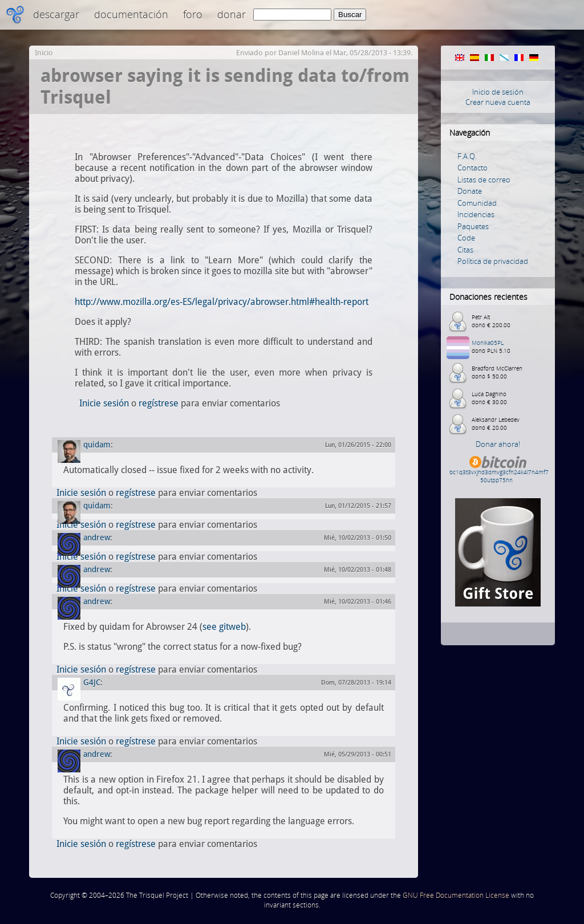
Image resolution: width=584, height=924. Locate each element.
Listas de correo (484, 180)
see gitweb (224, 627)
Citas (465, 250)
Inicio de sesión (498, 92)
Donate (470, 191)
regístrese (159, 403)
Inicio (44, 53)
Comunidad (477, 203)
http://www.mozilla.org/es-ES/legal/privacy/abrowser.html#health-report (222, 302)
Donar (232, 14)
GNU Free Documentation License (456, 895)
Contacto (473, 168)
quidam (97, 445)
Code (466, 238)
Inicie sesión (104, 403)
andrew (97, 538)
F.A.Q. (467, 156)
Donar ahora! (498, 444)
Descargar (56, 14)
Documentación (131, 14)
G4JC (92, 682)
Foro (193, 14)
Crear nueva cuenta (498, 102)
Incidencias (476, 214)
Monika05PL (488, 343)
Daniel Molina (301, 53)
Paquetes (473, 226)
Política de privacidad (493, 261)
